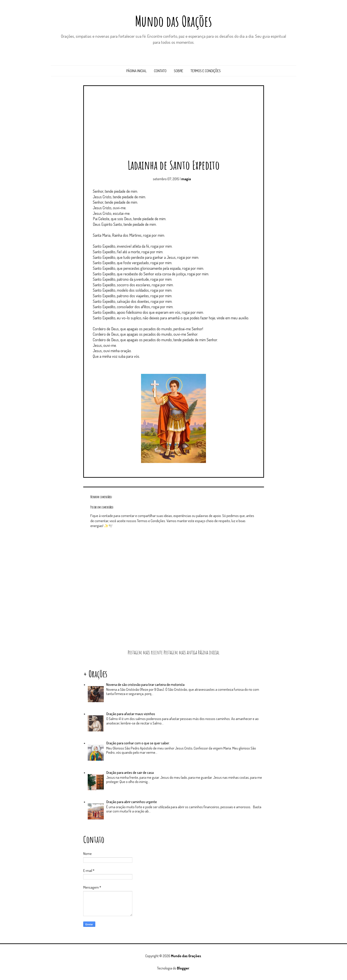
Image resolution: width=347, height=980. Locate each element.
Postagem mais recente (145, 652)
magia (186, 179)
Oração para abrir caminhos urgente (132, 802)
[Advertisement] (174, 124)
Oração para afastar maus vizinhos (131, 714)
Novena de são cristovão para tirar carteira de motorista (145, 685)
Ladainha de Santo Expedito (174, 165)
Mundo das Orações (173, 21)
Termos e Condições (206, 71)
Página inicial (136, 71)
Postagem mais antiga (180, 652)
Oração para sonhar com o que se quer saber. (138, 743)
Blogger (183, 968)
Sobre (179, 71)
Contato (160, 71)
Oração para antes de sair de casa (130, 773)
